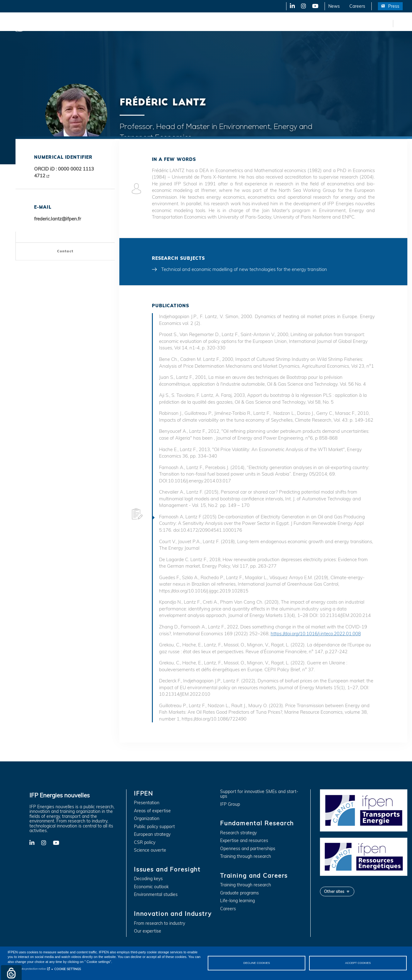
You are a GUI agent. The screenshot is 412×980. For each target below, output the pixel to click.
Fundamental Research (212, 23)
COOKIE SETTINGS (68, 969)
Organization (147, 819)
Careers (357, 6)
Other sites (334, 891)
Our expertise (148, 931)
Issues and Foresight (101, 23)
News (334, 6)
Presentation (147, 803)
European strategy (152, 834)
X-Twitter (303, 6)
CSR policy (145, 843)
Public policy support (154, 827)
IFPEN (64, 23)
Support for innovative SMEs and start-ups (259, 794)
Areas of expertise (152, 811)
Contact (65, 251)
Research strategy (238, 833)
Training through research (246, 856)
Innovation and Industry (155, 23)
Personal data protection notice (27, 969)
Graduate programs (239, 893)
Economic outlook (151, 887)
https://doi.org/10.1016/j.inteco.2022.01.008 (316, 634)
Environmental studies (156, 895)
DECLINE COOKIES (257, 963)
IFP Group (230, 804)
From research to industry (159, 923)
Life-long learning (237, 901)
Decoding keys (148, 879)
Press (394, 6)
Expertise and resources (244, 841)
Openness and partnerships (248, 849)
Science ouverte (150, 850)
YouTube (315, 6)
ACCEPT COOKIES (358, 963)
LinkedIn (290, 6)
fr (387, 23)
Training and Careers (266, 23)
